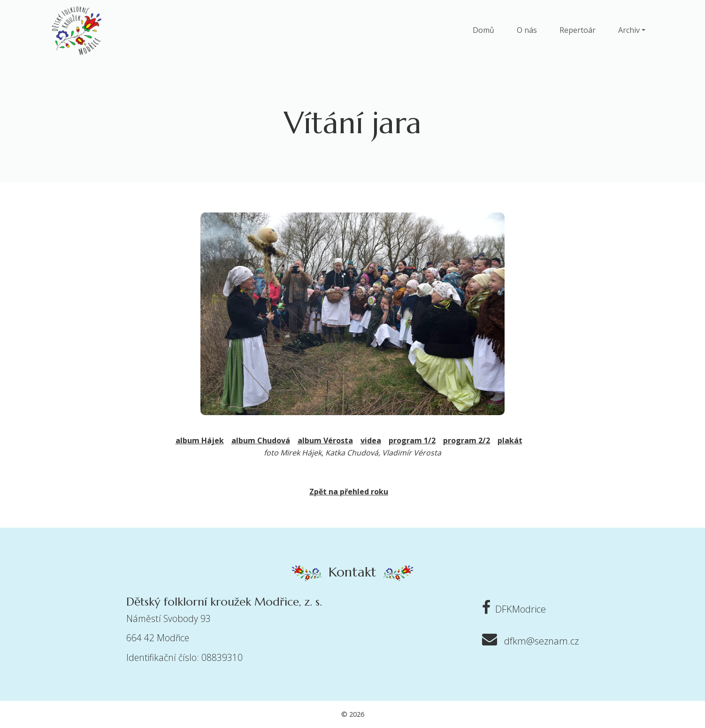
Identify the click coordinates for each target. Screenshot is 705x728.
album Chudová (261, 440)
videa (371, 440)
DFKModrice (512, 609)
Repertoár (578, 30)
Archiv (629, 30)
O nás (527, 30)
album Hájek (200, 440)
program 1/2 (412, 440)
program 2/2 (467, 440)
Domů (483, 30)
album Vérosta (325, 440)
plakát (510, 440)
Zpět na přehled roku (349, 492)
